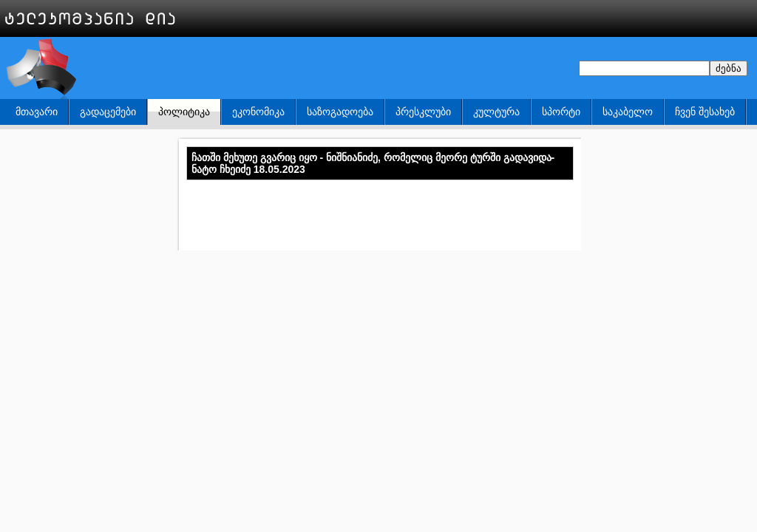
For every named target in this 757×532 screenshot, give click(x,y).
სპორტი (561, 112)
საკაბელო (628, 112)
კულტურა (496, 112)
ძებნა (729, 68)
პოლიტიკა (184, 112)
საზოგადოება (340, 112)
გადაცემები (108, 112)
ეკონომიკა (258, 112)
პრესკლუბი (423, 112)
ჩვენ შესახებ (705, 112)
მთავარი (37, 112)
